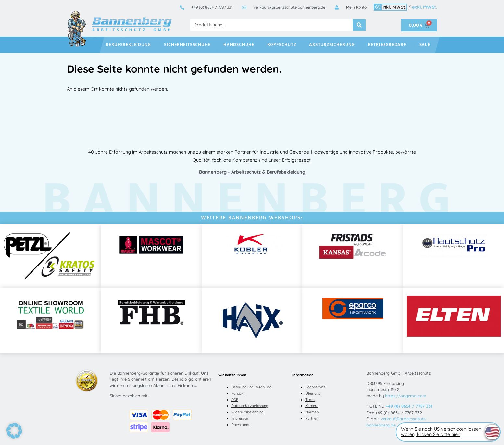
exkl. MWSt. (425, 7)
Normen (312, 412)
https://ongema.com (406, 396)
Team (310, 400)
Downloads (241, 425)
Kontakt (238, 393)
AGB (235, 400)
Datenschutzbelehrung (250, 406)
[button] (14, 431)
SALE (426, 45)
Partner (311, 418)
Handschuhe (240, 45)
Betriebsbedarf (389, 45)
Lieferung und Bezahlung (252, 387)
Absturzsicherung (334, 45)
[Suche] (359, 25)
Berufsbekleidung (130, 45)
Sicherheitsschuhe (189, 45)
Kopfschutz (283, 45)
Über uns (313, 393)
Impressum (240, 418)
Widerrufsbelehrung (247, 412)
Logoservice (315, 387)
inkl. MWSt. (394, 7)
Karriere (312, 406)
